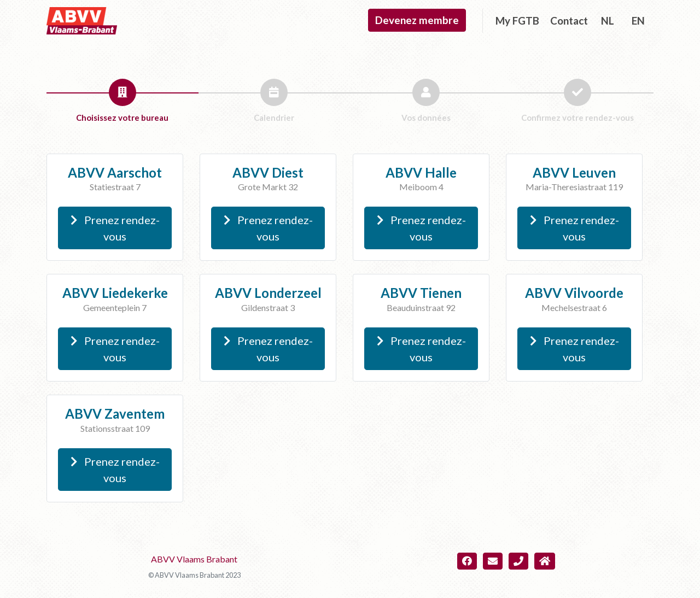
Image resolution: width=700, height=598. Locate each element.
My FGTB (517, 20)
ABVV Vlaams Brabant (194, 559)
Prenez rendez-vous (115, 228)
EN (638, 20)
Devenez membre (417, 20)
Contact (569, 20)
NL (608, 20)
